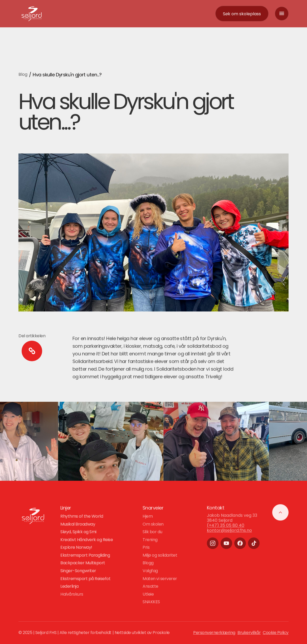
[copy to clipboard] (32, 351)
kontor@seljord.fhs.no (229, 537)
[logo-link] (32, 14)
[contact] (242, 14)
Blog (23, 74)
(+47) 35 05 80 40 (226, 531)
